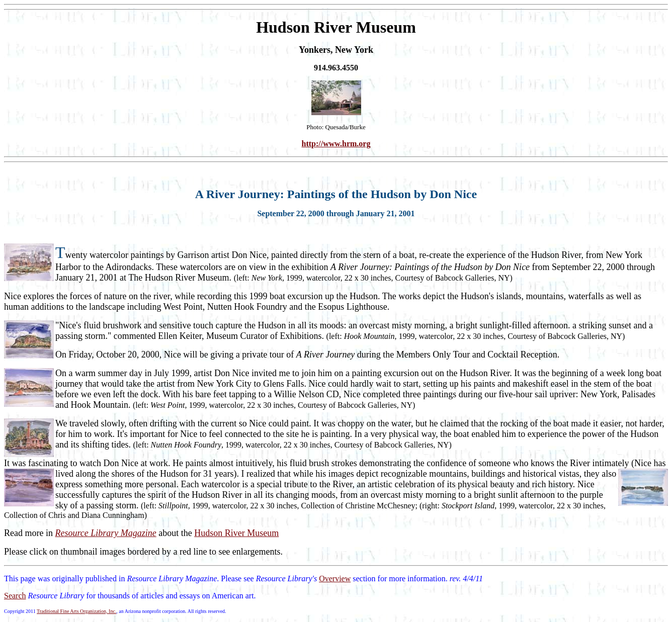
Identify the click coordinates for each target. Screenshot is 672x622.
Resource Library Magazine (105, 533)
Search (15, 596)
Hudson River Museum (236, 533)
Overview (335, 579)
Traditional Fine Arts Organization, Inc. (76, 611)
